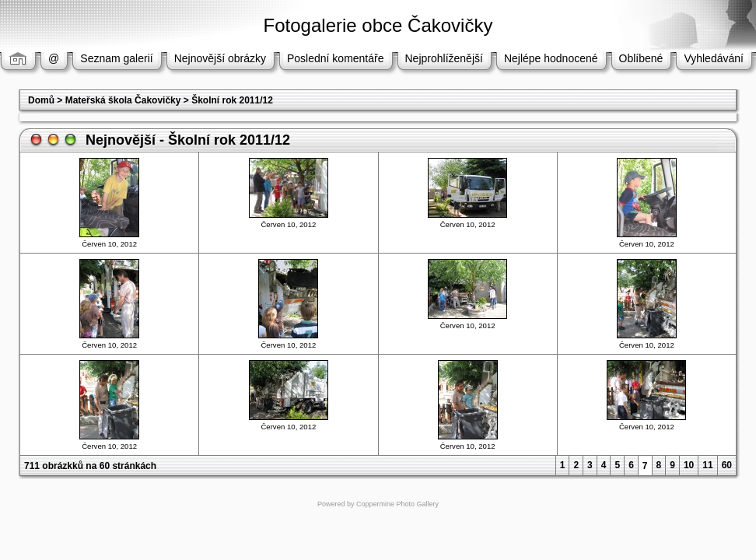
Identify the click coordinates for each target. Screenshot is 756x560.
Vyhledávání (714, 58)
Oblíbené (641, 58)
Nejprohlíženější (444, 58)
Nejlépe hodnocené (551, 58)
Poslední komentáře (336, 58)
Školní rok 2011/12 (232, 100)
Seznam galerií (116, 58)
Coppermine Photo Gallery (397, 504)
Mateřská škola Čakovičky (123, 100)
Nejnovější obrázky (220, 58)
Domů (41, 100)
